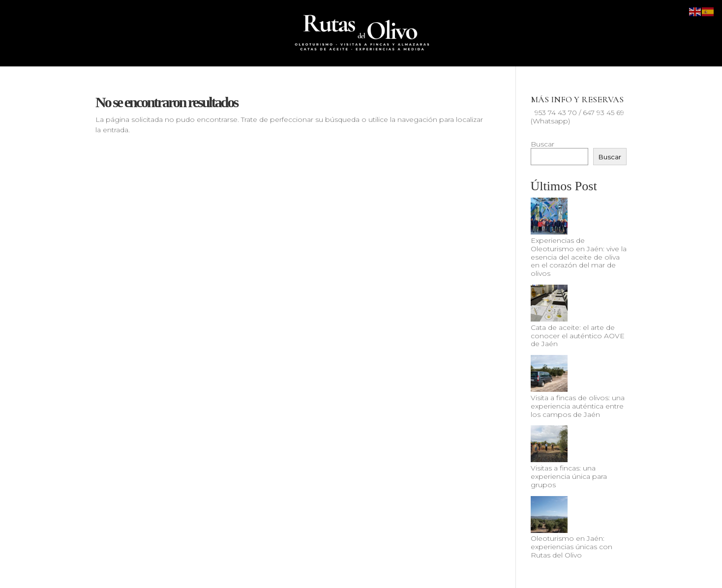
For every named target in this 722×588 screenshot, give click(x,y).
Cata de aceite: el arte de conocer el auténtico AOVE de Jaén (578, 336)
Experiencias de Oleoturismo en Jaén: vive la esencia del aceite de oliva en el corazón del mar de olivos (579, 257)
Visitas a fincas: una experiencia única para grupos (569, 476)
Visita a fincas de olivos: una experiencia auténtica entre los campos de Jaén (578, 406)
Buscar (542, 144)
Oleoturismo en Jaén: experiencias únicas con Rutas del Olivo (572, 547)
